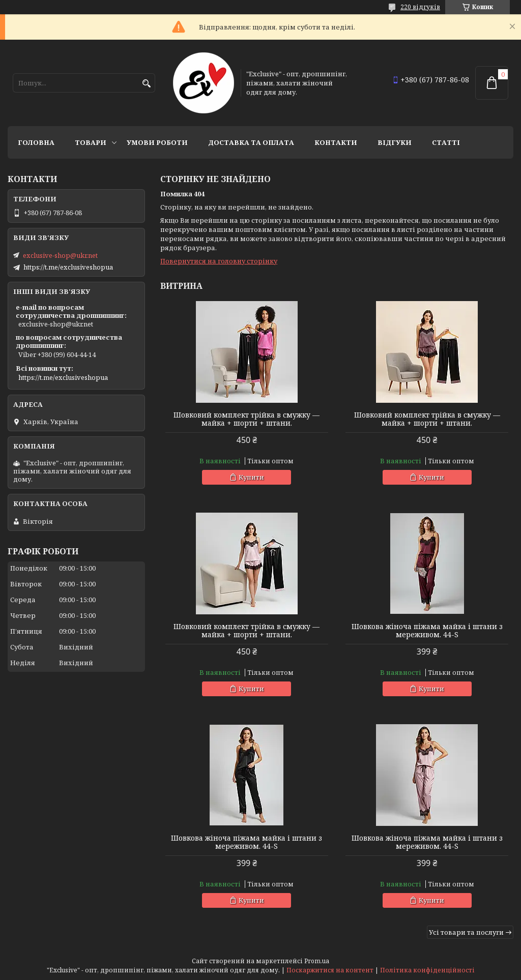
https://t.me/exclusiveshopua (68, 267)
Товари (91, 142)
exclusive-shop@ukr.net (60, 255)
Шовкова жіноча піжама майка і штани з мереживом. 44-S (427, 631)
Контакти (336, 142)
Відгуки (395, 142)
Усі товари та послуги (466, 932)
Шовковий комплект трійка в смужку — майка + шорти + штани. (247, 419)
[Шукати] (146, 84)
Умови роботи (157, 142)
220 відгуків (420, 7)
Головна (36, 142)
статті (446, 142)
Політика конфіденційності (427, 970)
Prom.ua (317, 961)
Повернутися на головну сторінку (219, 261)
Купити (251, 477)
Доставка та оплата (251, 142)
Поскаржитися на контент (330, 970)
